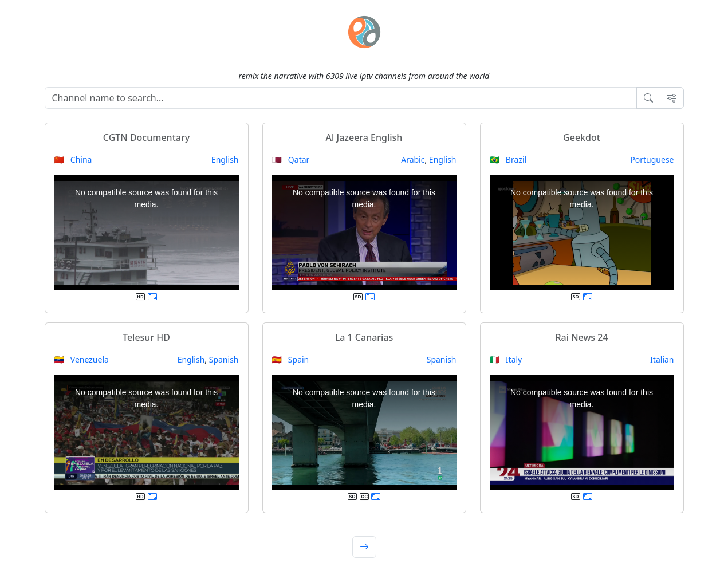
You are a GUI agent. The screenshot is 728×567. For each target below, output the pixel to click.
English (225, 160)
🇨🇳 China (73, 160)
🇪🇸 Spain (291, 359)
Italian (662, 359)
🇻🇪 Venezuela (82, 359)
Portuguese (652, 160)
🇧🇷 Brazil (508, 160)
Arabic (413, 160)
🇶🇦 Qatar (291, 160)
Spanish (224, 359)
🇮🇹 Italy (506, 359)
